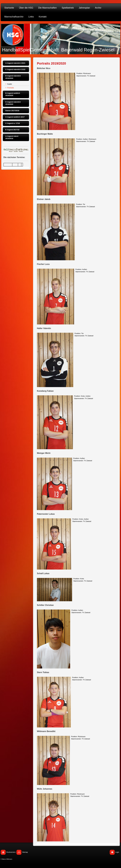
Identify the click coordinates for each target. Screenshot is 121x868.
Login (117, 852)
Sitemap (25, 852)
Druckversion (11, 852)
